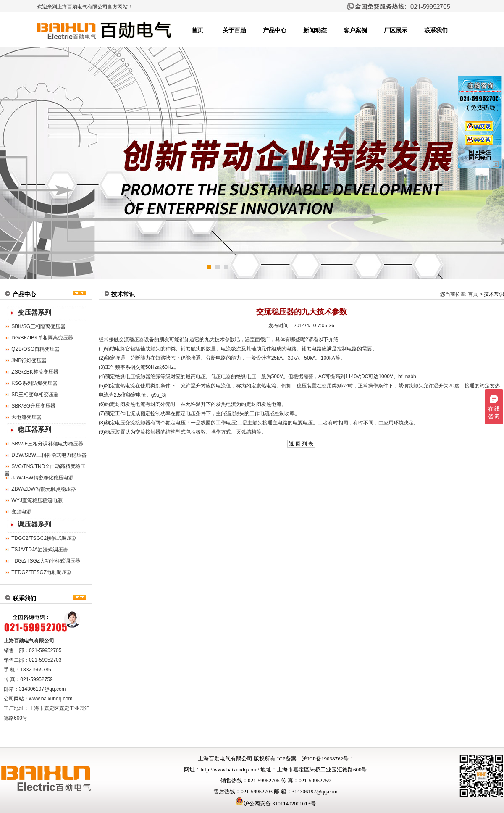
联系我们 (436, 30)
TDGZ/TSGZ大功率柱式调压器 (46, 561)
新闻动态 (315, 30)
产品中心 (275, 30)
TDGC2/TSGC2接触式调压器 (44, 538)
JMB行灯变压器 (29, 360)
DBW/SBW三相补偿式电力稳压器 (49, 455)
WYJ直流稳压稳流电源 (37, 500)
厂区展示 (396, 30)
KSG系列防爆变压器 (34, 383)
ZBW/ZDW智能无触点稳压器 (43, 489)
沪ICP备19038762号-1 (328, 759)
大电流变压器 (26, 417)
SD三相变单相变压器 (35, 395)
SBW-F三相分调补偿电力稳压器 (47, 444)
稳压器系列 (34, 430)
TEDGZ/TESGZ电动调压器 (42, 572)
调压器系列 (34, 524)
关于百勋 (234, 30)
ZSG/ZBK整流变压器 (35, 372)
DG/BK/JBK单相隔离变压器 (42, 338)
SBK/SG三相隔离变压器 (38, 326)
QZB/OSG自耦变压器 (35, 349)
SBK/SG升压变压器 (33, 406)
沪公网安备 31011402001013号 (276, 804)
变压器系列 (34, 312)
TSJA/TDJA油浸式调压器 (40, 550)
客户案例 (355, 30)
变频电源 (21, 512)
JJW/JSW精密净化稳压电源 (42, 478)
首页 (197, 30)
